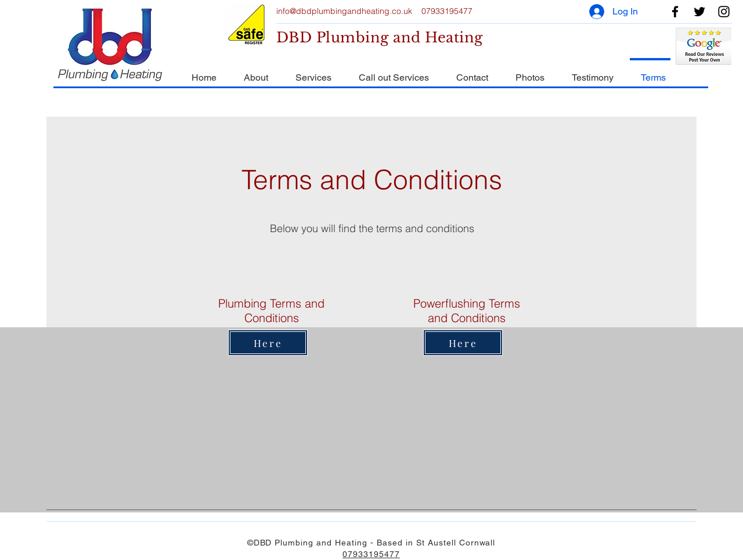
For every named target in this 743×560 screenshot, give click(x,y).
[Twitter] (699, 12)
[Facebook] (675, 12)
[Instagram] (724, 12)
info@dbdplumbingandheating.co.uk (344, 11)
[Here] (268, 343)
